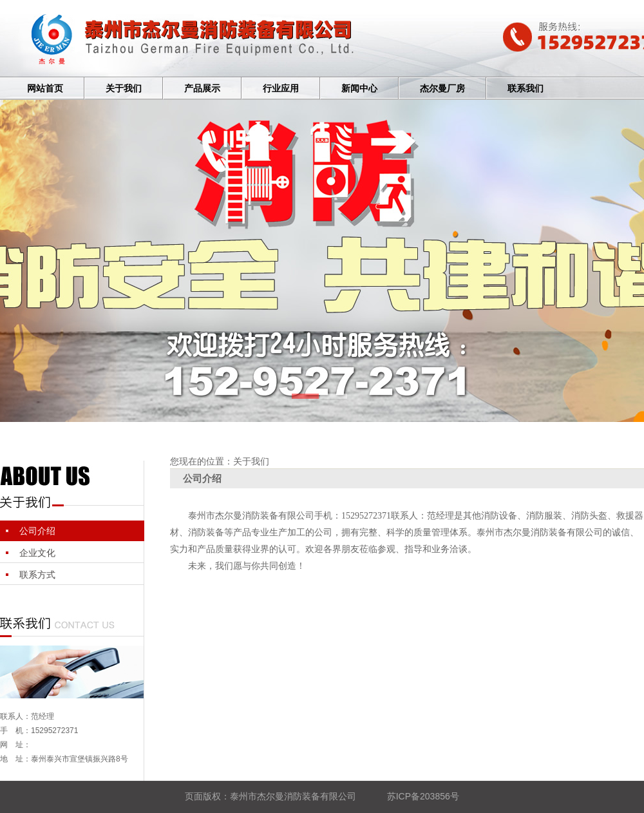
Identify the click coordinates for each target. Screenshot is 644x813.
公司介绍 (37, 531)
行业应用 (281, 89)
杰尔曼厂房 (442, 89)
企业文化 (37, 553)
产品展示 (202, 89)
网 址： (15, 745)
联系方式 (37, 575)
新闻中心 (359, 89)
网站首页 (45, 89)
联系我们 (526, 89)
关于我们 (124, 89)
